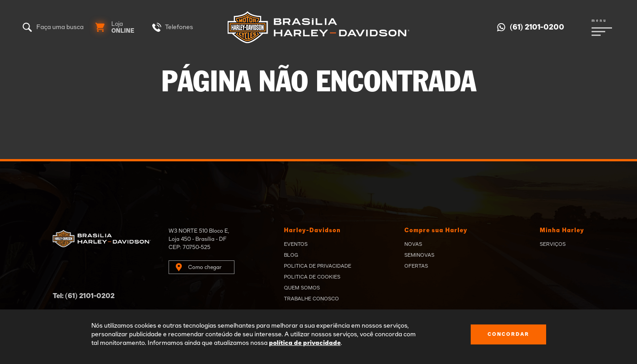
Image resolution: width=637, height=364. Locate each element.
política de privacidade (305, 343)
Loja (123, 28)
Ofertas (416, 266)
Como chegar (205, 267)
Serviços (553, 244)
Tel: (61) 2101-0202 (84, 296)
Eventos (296, 244)
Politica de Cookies (312, 277)
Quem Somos (302, 288)
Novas (413, 244)
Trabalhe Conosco (311, 299)
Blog (291, 255)
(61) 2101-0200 (537, 27)
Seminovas (419, 255)
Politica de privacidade (318, 266)
